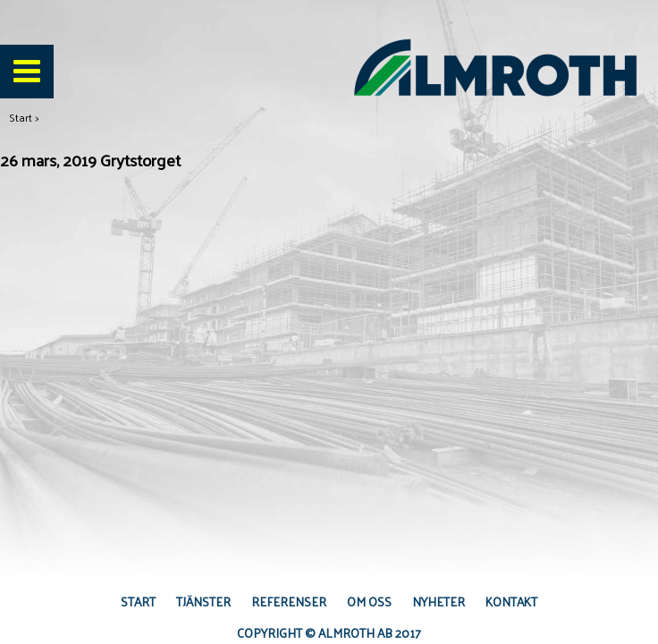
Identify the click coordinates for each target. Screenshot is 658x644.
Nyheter (439, 602)
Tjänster (203, 602)
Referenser (289, 602)
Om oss (369, 602)
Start (21, 117)
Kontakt (511, 602)
